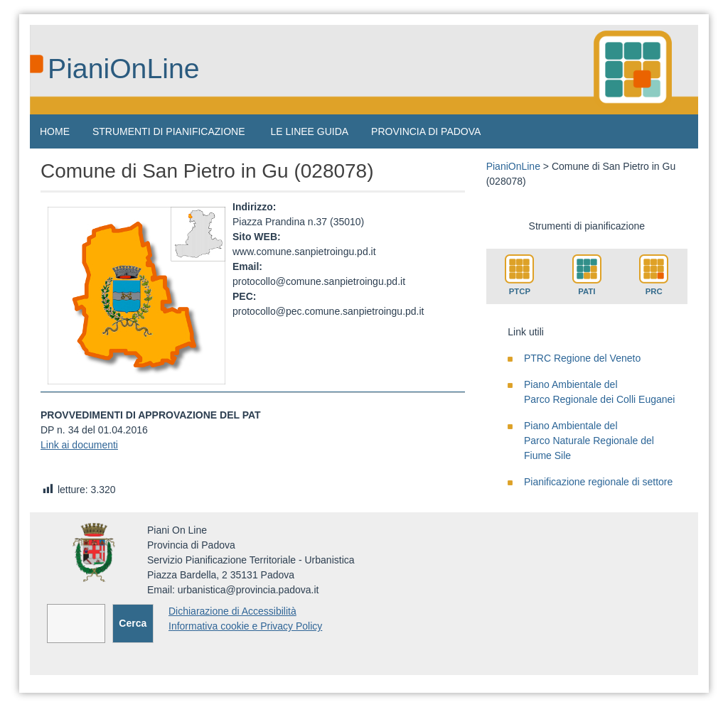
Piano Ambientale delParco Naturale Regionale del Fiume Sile (589, 441)
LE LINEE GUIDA (309, 131)
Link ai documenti (79, 445)
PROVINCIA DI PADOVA (426, 131)
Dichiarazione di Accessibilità (232, 611)
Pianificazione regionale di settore (598, 482)
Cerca (133, 623)
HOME (55, 131)
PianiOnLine (124, 69)
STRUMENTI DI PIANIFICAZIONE (169, 131)
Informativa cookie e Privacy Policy (245, 626)
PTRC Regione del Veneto (582, 358)
